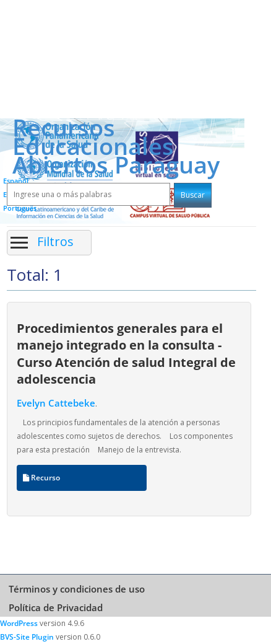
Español (16, 181)
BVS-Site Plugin (27, 637)
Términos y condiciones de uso (77, 589)
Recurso (41, 478)
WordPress (19, 623)
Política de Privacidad (56, 607)
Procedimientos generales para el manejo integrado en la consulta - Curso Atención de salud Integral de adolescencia (126, 353)
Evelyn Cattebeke (56, 403)
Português (20, 208)
